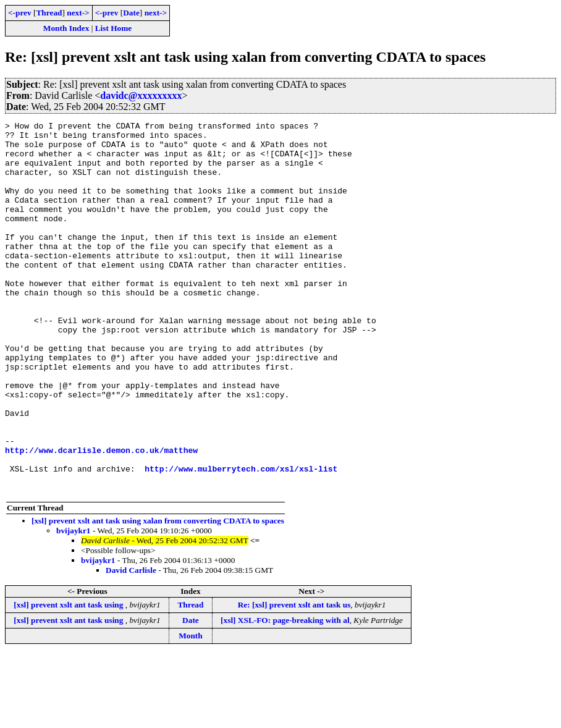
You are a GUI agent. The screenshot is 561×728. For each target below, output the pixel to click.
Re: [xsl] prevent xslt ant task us (294, 679)
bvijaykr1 (74, 605)
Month (191, 710)
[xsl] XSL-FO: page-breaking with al (285, 694)
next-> (78, 13)
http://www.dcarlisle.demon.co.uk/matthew (101, 517)
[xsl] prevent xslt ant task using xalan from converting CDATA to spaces (158, 595)
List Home (114, 28)
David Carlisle (131, 644)
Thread (49, 13)
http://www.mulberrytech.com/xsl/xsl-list (241, 539)
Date (131, 13)
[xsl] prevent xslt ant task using (69, 679)
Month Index (66, 28)
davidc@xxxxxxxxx (141, 95)
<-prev (20, 13)
